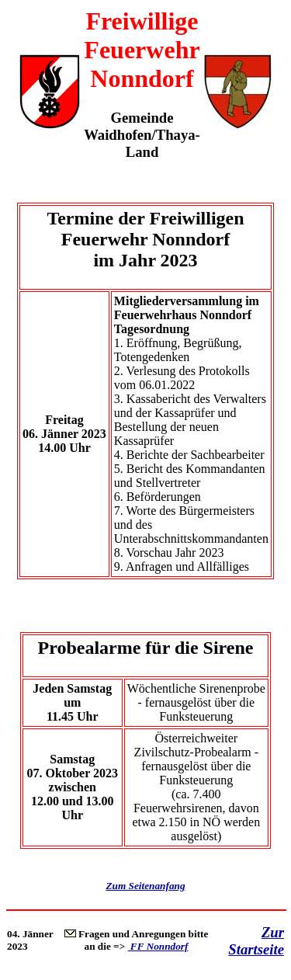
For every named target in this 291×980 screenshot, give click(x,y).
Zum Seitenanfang (145, 886)
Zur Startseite (256, 941)
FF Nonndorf (158, 946)
